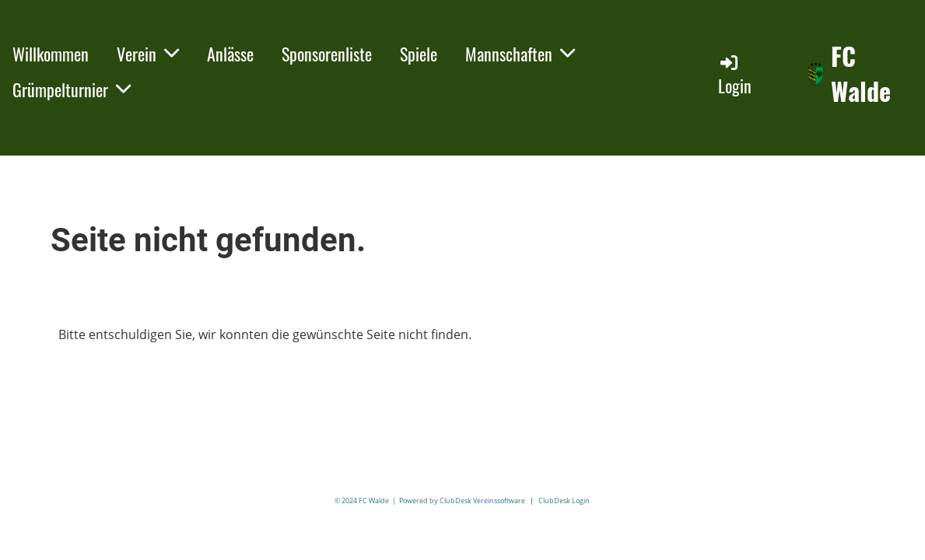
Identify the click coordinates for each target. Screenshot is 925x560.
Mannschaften (520, 54)
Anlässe (230, 54)
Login (735, 75)
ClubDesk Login (564, 500)
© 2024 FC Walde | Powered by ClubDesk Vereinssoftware (430, 500)
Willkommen (51, 54)
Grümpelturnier (72, 89)
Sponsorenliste (327, 54)
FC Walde (861, 74)
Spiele (419, 54)
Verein (148, 54)
